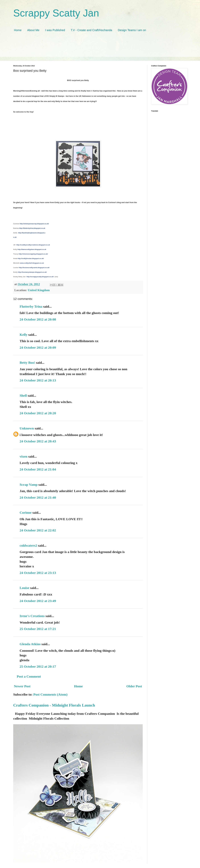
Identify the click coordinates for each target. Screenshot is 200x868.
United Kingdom (39, 290)
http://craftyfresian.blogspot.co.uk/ (31, 258)
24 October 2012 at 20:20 (38, 413)
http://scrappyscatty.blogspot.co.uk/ (40, 277)
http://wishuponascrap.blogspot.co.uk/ (34, 224)
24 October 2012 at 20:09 (38, 348)
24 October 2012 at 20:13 (38, 380)
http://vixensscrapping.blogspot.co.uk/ (33, 254)
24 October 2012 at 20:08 (38, 319)
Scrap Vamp (29, 485)
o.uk (15, 237)
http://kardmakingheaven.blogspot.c (32, 233)
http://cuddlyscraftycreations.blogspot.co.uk (33, 245)
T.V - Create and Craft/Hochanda (91, 30)
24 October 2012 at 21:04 (38, 469)
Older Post (134, 686)
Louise (24, 588)
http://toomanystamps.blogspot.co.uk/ (32, 272)
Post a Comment (29, 676)
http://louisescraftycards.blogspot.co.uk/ (34, 268)
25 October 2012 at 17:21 (38, 629)
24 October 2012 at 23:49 (38, 601)
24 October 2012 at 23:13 (38, 573)
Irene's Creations (32, 616)
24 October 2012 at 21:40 (38, 497)
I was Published (55, 30)
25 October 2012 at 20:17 (38, 666)
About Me (33, 30)
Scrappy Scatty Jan (56, 13)
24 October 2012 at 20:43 (38, 441)
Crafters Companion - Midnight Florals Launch (54, 705)
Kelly (24, 335)
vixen (24, 456)
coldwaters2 (28, 545)
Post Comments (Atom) (50, 694)
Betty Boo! (27, 363)
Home (18, 30)
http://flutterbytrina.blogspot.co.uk (32, 228)
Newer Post (22, 686)
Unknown (27, 428)
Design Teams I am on (132, 30)
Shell (23, 396)
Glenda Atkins (30, 644)
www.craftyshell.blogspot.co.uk (32, 263)
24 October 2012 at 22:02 (38, 530)
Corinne (26, 513)
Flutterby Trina (31, 306)
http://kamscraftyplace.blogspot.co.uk (32, 249)
